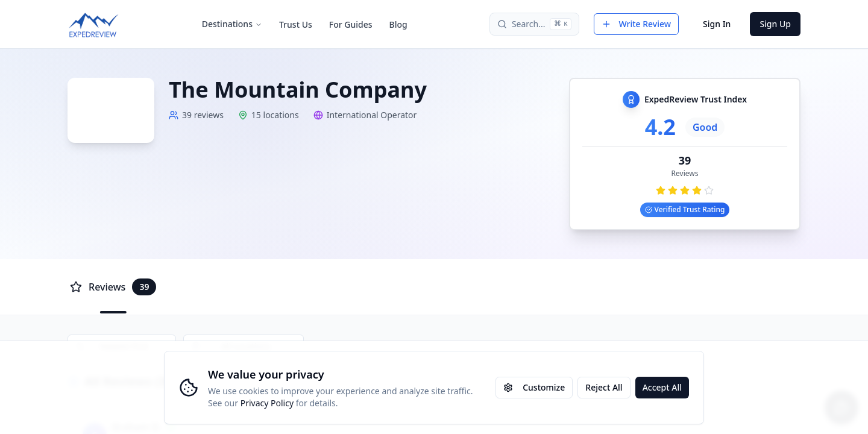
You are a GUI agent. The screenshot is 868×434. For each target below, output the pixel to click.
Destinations (232, 24)
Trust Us (296, 24)
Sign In (717, 24)
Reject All (604, 387)
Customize (534, 387)
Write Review (636, 24)
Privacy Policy (267, 403)
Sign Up (775, 24)
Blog (398, 24)
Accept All (662, 387)
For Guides (351, 24)
